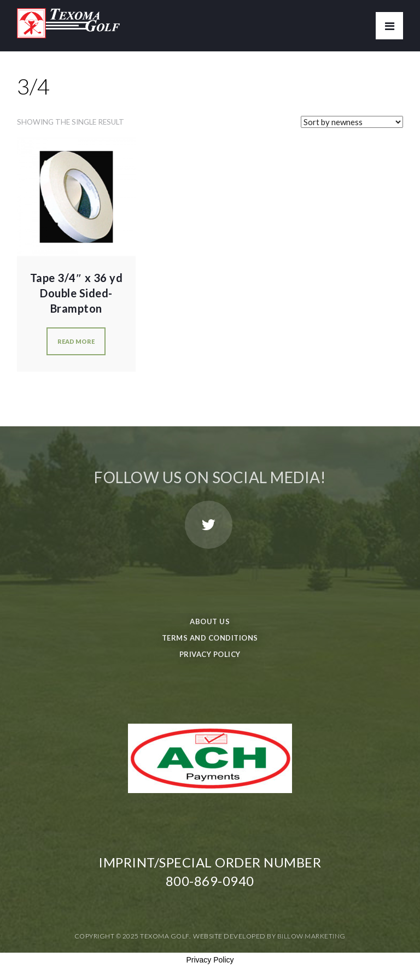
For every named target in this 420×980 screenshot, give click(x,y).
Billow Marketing (311, 936)
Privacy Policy (210, 654)
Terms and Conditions (210, 638)
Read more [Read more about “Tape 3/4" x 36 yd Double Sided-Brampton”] (76, 341)
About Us (210, 621)
